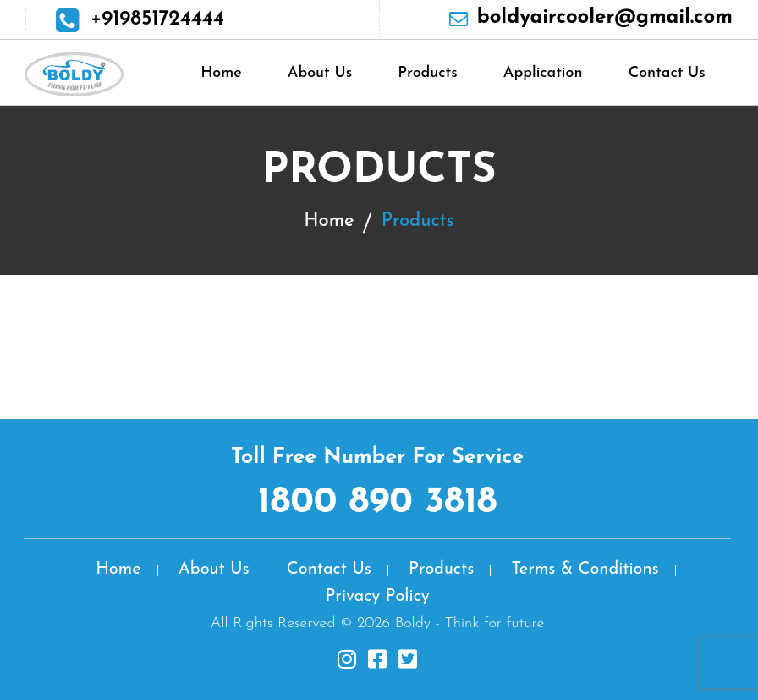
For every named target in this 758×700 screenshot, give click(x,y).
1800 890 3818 (378, 503)
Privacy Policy (377, 597)
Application (543, 73)
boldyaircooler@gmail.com (605, 18)
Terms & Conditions (585, 570)
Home (221, 73)
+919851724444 (157, 19)
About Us (320, 73)
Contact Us (667, 73)
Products (427, 73)
